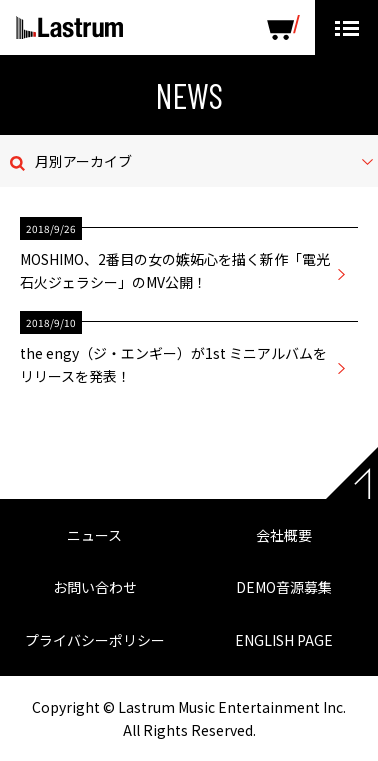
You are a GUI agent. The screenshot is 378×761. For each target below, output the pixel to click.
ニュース (94, 535)
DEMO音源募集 (284, 587)
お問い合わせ (95, 587)
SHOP (283, 27)
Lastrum (69, 28)
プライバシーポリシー (95, 640)
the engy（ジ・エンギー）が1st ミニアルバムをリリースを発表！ (173, 364)
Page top (352, 473)
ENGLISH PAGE (284, 640)
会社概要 (284, 535)
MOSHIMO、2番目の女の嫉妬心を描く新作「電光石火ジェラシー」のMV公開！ (175, 270)
